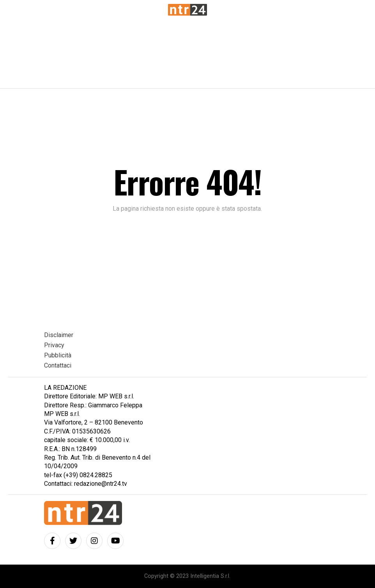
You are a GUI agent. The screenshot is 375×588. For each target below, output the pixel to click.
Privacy (54, 345)
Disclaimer (59, 335)
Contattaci (58, 365)
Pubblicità (58, 355)
